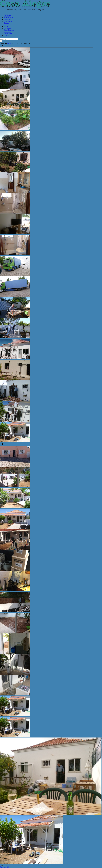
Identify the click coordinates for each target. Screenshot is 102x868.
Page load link (5, 867)
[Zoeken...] (9, 39)
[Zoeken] (1, 41)
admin (9, 43)
